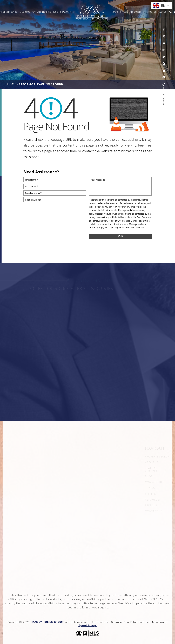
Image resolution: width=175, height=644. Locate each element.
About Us (25, 12)
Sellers (124, 12)
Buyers (115, 12)
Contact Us (160, 12)
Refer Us (148, 12)
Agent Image (88, 625)
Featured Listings (41, 12)
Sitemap (117, 622)
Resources (136, 12)
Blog (56, 12)
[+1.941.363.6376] (171, 12)
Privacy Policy (137, 228)
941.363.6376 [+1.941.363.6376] (154, 600)
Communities (67, 12)
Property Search (9, 12)
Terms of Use (100, 622)
